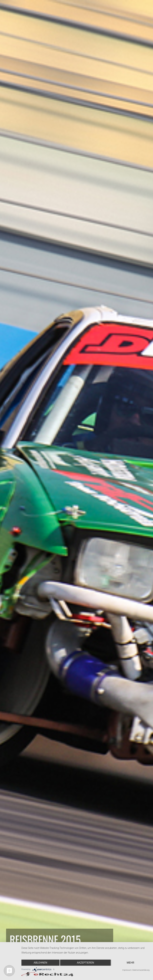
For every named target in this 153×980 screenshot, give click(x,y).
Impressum (127, 970)
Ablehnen (40, 963)
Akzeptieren (85, 963)
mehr (131, 963)
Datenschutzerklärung (141, 970)
